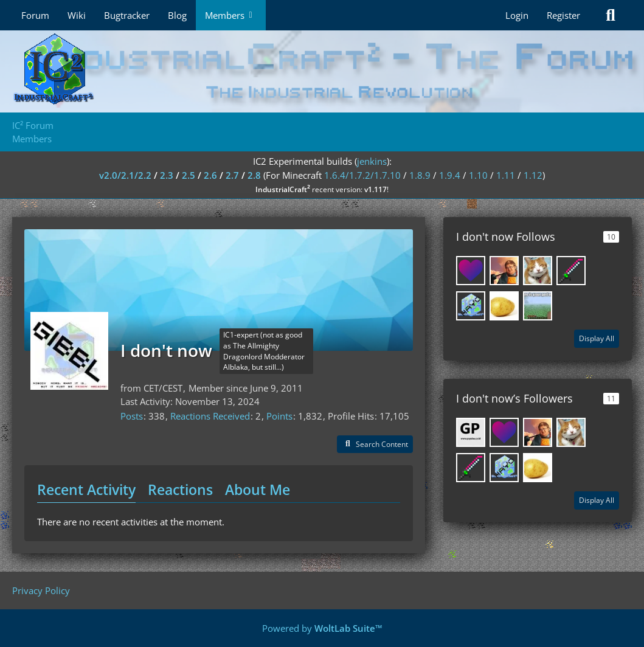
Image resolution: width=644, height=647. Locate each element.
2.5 (189, 175)
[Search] (611, 15)
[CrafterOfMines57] (538, 306)
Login (517, 15)
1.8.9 (420, 175)
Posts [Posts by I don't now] (132, 416)
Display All (597, 338)
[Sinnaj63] (571, 271)
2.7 (232, 175)
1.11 (506, 175)
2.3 (167, 175)
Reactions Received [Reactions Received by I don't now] (210, 416)
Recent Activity (86, 490)
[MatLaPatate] (504, 306)
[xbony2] (471, 271)
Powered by (322, 628)
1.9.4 (450, 175)
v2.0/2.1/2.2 (125, 175)
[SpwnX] (538, 271)
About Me (258, 490)
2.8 (254, 175)
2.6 (210, 175)
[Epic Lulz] (471, 306)
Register (563, 15)
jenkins (372, 161)
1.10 (478, 175)
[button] (375, 445)
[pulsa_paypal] (471, 432)
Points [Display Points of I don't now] (279, 416)
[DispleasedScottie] (504, 271)
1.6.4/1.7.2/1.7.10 (362, 175)
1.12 (533, 175)
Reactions (180, 490)
